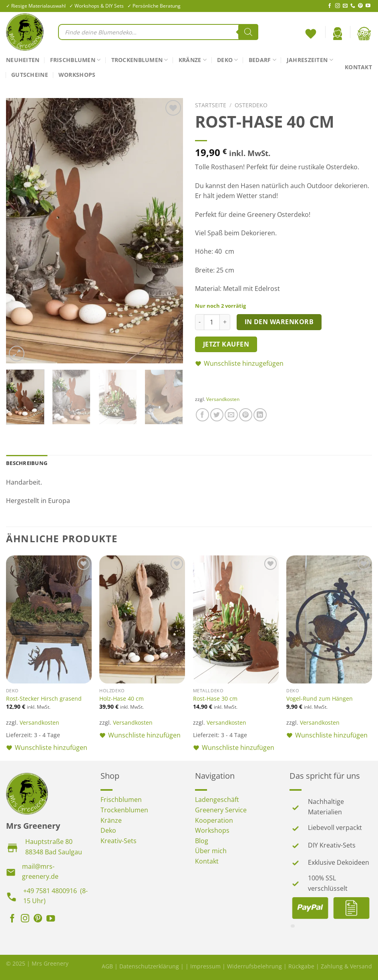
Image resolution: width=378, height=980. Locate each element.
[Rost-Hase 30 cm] (236, 620)
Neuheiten (23, 60)
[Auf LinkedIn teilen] (260, 415)
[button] (283, 364)
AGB (107, 966)
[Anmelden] (338, 34)
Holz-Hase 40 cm (122, 699)
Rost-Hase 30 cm (215, 699)
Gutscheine (30, 75)
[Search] (248, 32)
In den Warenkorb (279, 322)
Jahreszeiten (310, 60)
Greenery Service (221, 810)
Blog (202, 841)
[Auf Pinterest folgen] (360, 6)
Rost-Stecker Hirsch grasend (44, 699)
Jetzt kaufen (226, 344)
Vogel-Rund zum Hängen (320, 699)
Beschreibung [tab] (27, 463)
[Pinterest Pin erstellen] (246, 415)
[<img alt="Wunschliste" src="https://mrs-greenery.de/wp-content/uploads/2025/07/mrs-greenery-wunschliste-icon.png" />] (312, 32)
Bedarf (262, 60)
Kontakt (358, 67)
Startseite (211, 105)
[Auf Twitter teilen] (217, 415)
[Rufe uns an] (353, 6)
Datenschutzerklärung (149, 966)
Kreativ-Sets (119, 841)
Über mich (211, 851)
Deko (228, 60)
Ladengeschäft (217, 800)
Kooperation (214, 820)
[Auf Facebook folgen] (330, 6)
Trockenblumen (140, 60)
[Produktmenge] (212, 322)
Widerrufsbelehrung (254, 966)
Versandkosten (223, 399)
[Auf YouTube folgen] (368, 6)
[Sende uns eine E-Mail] (345, 6)
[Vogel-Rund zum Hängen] (329, 620)
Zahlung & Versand (346, 966)
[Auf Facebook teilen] (202, 415)
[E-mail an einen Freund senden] (231, 415)
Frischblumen (75, 60)
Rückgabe (301, 966)
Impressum (205, 966)
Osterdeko (251, 105)
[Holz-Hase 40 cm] (142, 620)
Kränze (193, 60)
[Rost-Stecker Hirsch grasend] (49, 620)
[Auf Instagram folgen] (338, 6)
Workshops (77, 75)
